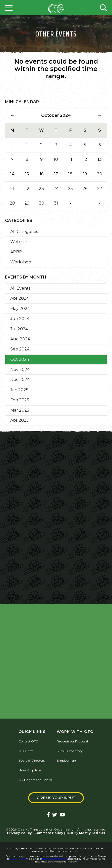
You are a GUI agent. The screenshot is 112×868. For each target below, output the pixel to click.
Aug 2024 (20, 339)
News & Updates (30, 770)
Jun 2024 (20, 319)
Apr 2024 (20, 298)
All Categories (24, 232)
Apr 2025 (19, 420)
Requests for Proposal (72, 741)
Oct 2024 (20, 359)
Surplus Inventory (70, 751)
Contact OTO (29, 741)
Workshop (21, 262)
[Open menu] (9, 8)
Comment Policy (49, 833)
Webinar (19, 242)
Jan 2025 (19, 390)
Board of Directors (32, 760)
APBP (16, 252)
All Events (20, 288)
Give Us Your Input (56, 798)
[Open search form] (103, 8)
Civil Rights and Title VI (35, 780)
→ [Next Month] (99, 115)
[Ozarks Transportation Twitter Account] (55, 815)
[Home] (56, 8)
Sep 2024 (20, 349)
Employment (67, 760)
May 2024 (20, 309)
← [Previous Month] (13, 115)
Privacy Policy (19, 833)
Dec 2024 (20, 380)
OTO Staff (26, 751)
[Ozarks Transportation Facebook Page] (48, 815)
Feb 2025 (20, 400)
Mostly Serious (92, 833)
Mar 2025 (20, 410)
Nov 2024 (20, 369)
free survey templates (55, 859)
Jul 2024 (19, 329)
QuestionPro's (18, 859)
